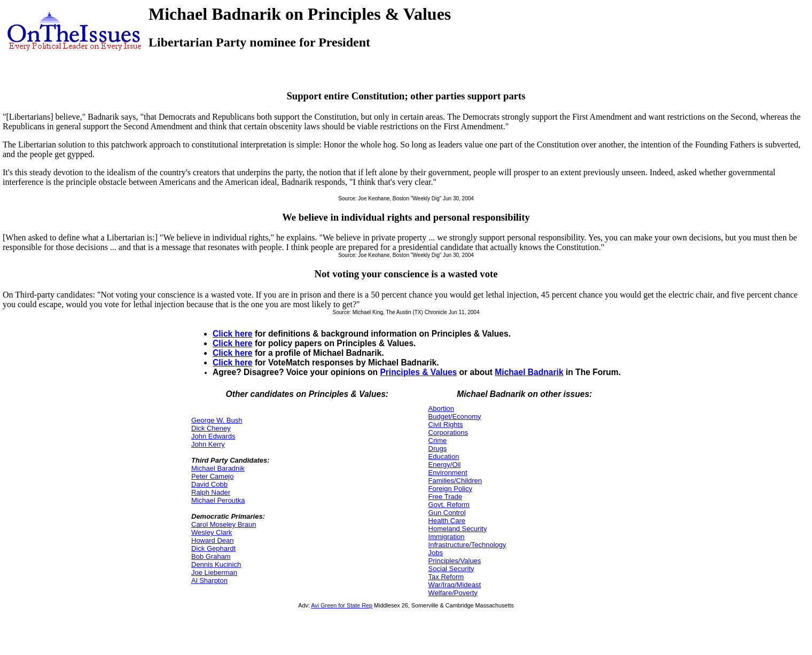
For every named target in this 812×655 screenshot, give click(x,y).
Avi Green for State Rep (342, 605)
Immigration (447, 537)
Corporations (448, 432)
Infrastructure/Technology (467, 545)
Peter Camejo (212, 476)
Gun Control (447, 513)
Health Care (447, 521)
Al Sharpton (209, 580)
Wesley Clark (212, 532)
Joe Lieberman (214, 572)
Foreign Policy (450, 489)
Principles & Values (418, 372)
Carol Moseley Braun (224, 524)
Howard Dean (213, 540)
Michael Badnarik (529, 372)
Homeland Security (458, 529)
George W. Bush (217, 420)
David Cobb (209, 484)
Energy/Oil (445, 465)
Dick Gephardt (213, 548)
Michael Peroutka (218, 500)
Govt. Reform (449, 505)
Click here (233, 334)
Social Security (451, 569)
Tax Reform (446, 577)
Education (444, 457)
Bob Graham (211, 556)
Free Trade (446, 497)
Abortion (441, 408)
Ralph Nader (211, 492)
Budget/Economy (455, 416)
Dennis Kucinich (216, 564)
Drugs (438, 449)
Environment (448, 473)
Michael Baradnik (218, 468)
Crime (438, 440)
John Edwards (213, 436)
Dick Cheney (211, 428)
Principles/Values (455, 561)
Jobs (436, 553)
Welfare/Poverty (453, 593)
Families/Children (455, 481)
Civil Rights (446, 424)
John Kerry (208, 444)
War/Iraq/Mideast (455, 585)
